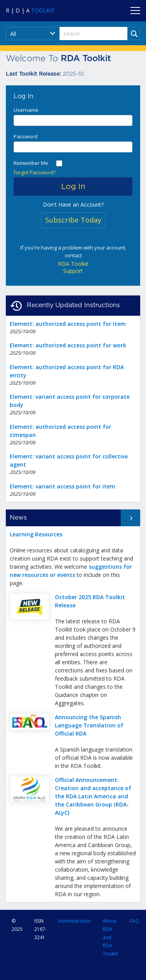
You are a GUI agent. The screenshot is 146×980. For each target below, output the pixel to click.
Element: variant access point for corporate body (70, 401)
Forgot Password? (35, 172)
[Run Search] (134, 34)
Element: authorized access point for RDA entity (67, 371)
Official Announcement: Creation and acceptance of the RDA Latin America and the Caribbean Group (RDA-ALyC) (93, 796)
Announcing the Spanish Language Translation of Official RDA (89, 725)
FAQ (134, 921)
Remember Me (31, 163)
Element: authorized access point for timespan (61, 431)
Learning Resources (36, 534)
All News (128, 518)
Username (26, 110)
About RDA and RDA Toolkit (110, 938)
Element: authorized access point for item (68, 324)
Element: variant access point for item (62, 486)
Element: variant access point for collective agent (69, 460)
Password (26, 136)
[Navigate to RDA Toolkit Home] (30, 10)
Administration (75, 921)
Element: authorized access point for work (68, 345)
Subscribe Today (73, 220)
